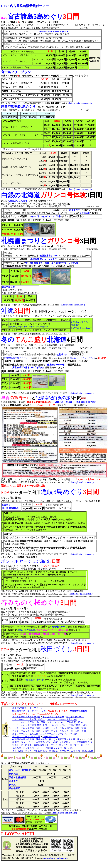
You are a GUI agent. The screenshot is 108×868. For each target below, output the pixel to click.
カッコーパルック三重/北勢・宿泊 (66, 722)
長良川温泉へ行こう (22, 751)
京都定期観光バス (85, 742)
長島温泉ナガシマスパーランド (27, 748)
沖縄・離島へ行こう (46, 739)
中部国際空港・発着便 (23, 739)
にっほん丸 (26, 745)
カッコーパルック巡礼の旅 (25, 734)
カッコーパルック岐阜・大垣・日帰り (31, 728)
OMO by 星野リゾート (64, 742)
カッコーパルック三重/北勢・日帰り (30, 722)
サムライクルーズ (75, 717)
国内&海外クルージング (45, 745)
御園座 (16, 742)
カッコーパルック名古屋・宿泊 (62, 719)
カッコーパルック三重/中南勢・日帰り (31, 725)
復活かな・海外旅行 (69, 745)
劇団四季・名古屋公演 (68, 739)
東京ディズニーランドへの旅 (26, 737)
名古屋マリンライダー (53, 717)
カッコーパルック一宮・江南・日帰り (31, 731)
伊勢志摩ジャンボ (53, 748)
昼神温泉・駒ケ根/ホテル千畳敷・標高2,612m (71, 751)
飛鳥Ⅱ (16, 745)
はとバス (68, 748)
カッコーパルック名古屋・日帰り (28, 719)
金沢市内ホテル (44, 742)
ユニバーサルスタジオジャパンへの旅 (59, 734)
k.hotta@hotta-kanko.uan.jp (80, 103)
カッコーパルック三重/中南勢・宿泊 (69, 725)
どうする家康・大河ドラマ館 (26, 717)
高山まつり (86, 745)
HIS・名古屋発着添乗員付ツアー (25, 6)
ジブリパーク (27, 742)
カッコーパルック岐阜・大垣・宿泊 (68, 728)
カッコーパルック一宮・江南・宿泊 (68, 731)
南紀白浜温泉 (40, 751)
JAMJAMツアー (50, 737)
